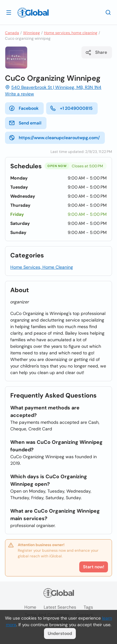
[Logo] (33, 13)
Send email (25, 123)
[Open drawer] (9, 12)
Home (30, 607)
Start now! (94, 567)
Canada (12, 33)
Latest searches (60, 607)
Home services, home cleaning (71, 33)
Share (96, 53)
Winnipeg (32, 33)
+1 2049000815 (71, 108)
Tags (88, 607)
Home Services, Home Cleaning (42, 267)
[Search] (108, 12)
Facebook (24, 108)
